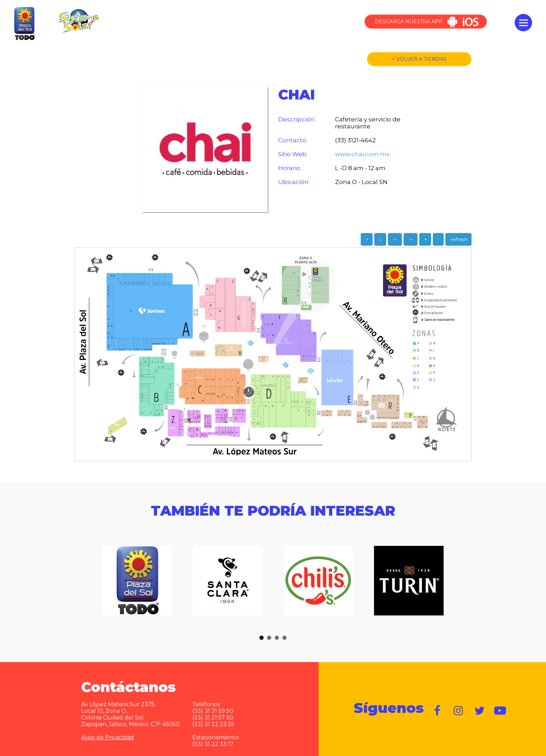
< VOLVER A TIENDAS (419, 59)
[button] (262, 638)
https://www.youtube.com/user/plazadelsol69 (500, 711)
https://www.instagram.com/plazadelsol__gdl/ (459, 711)
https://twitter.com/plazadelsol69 (479, 711)
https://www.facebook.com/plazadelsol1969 (438, 711)
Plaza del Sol (24, 24)
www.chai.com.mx (362, 154)
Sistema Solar (78, 21)
